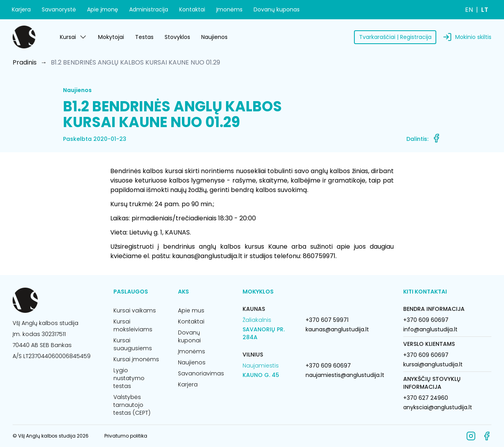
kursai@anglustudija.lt (433, 364)
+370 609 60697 (328, 366)
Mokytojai (111, 37)
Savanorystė (59, 9)
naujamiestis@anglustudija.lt (345, 375)
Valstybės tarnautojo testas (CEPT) (132, 405)
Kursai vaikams (135, 310)
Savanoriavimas (201, 373)
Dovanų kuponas (277, 9)
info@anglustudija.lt (430, 329)
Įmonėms (229, 9)
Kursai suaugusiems (133, 344)
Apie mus (191, 310)
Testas (144, 37)
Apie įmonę (103, 9)
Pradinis (25, 62)
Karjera (21, 9)
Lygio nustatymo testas (129, 378)
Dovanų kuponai (189, 336)
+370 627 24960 (426, 398)
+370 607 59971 (327, 320)
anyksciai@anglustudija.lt (438, 407)
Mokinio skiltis (473, 37)
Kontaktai (192, 9)
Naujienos (214, 37)
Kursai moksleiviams (133, 325)
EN (469, 10)
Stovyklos (177, 37)
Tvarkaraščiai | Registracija (395, 37)
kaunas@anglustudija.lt (337, 329)
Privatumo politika (126, 436)
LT (485, 10)
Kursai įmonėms (136, 359)
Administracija (149, 9)
